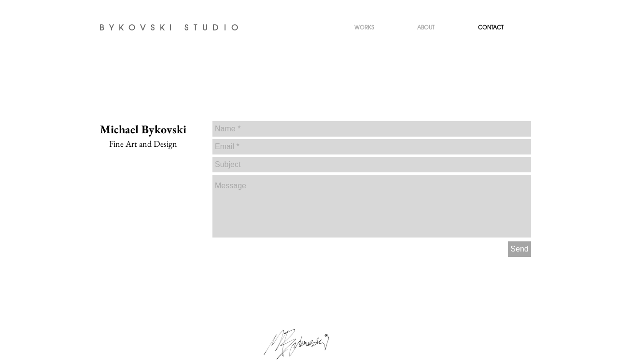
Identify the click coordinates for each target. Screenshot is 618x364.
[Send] (520, 249)
